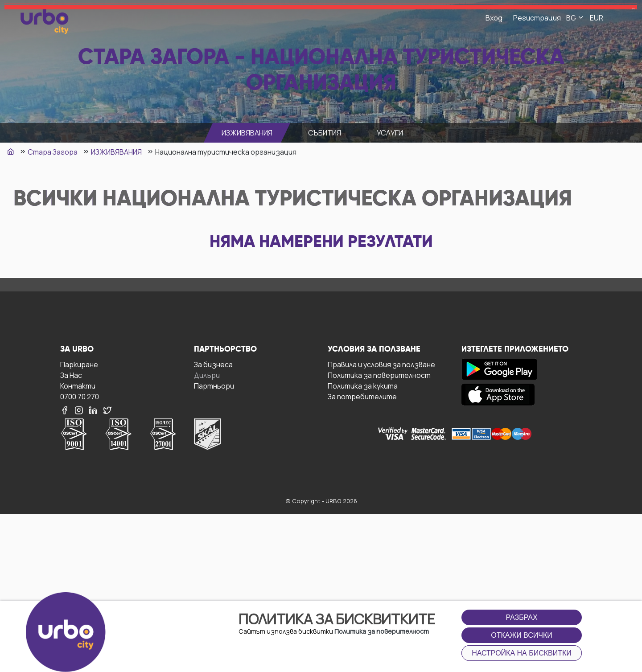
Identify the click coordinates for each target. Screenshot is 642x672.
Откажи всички (522, 635)
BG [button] (575, 18)
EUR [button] (597, 18)
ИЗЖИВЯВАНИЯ (247, 133)
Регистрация (537, 18)
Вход (494, 18)
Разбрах (521, 617)
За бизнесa (213, 364)
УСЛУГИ (390, 133)
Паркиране (79, 364)
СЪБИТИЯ (325, 133)
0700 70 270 (80, 396)
